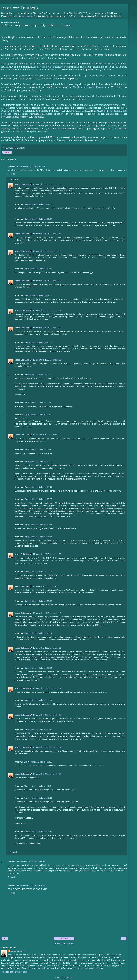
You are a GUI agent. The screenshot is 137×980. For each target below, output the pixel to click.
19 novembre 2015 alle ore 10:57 (47, 747)
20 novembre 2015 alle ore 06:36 (38, 786)
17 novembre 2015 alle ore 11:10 (38, 462)
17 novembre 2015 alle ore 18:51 (38, 537)
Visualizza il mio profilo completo (15, 972)
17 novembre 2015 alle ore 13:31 (38, 525)
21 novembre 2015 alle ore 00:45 (38, 832)
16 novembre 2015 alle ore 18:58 (47, 234)
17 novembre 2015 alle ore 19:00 (47, 554)
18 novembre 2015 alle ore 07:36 (38, 601)
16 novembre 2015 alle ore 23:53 (47, 435)
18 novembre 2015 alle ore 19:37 (47, 688)
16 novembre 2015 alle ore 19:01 (47, 251)
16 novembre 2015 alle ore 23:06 (38, 375)
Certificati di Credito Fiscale (88, 87)
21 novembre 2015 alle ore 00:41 (38, 798)
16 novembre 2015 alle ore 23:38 (38, 415)
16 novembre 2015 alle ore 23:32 (38, 403)
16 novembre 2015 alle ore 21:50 (47, 360)
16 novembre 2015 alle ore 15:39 (31, 166)
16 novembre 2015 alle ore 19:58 (38, 295)
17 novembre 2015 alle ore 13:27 (38, 499)
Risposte (14, 179)
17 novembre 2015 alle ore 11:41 (38, 487)
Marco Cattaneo (22, 184)
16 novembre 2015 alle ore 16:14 (47, 184)
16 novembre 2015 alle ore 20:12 (47, 310)
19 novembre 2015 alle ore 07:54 (38, 700)
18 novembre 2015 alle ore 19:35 (38, 668)
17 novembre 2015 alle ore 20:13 (47, 586)
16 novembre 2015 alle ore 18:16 (38, 204)
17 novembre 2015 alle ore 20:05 (38, 572)
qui (65, 16)
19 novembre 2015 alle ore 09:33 (47, 715)
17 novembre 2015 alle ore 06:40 (38, 450)
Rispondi (12, 174)
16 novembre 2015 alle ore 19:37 (47, 281)
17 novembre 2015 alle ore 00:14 (31, 862)
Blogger (69, 977)
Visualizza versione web (64, 943)
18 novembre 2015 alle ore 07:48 (47, 613)
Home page (64, 938)
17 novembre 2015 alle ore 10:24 (31, 885)
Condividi (7, 152)
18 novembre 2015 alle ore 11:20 (47, 648)
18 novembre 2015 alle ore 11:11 (38, 633)
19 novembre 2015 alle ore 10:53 (38, 730)
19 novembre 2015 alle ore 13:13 (38, 762)
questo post (27, 16)
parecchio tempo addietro (50, 67)
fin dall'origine (111, 64)
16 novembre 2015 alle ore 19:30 (38, 269)
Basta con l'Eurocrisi (20, 8)
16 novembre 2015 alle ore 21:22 (38, 342)
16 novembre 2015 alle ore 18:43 (38, 219)
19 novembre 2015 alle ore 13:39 (47, 774)
